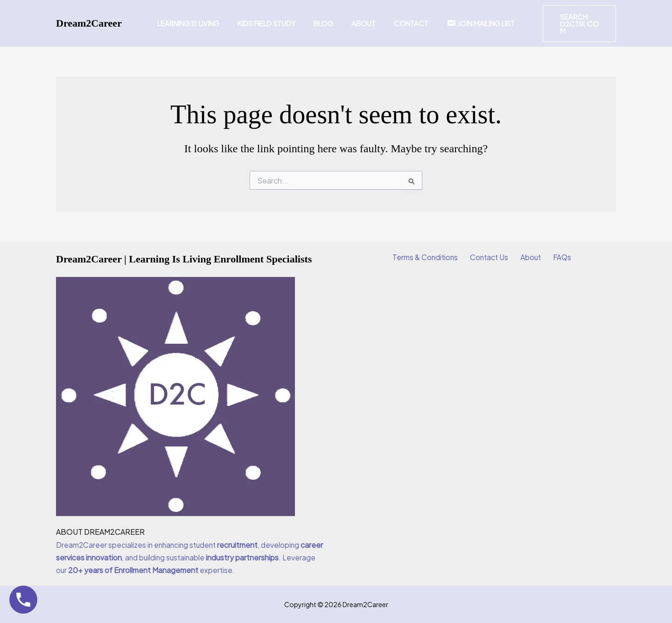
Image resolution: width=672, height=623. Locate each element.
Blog (326, 23)
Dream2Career (89, 23)
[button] (573, 23)
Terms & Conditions (430, 258)
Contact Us (491, 258)
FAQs (557, 258)
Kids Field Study (273, 23)
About (362, 23)
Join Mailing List (470, 23)
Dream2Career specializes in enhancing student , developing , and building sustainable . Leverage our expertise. (187, 557)
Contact (405, 23)
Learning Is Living (199, 23)
